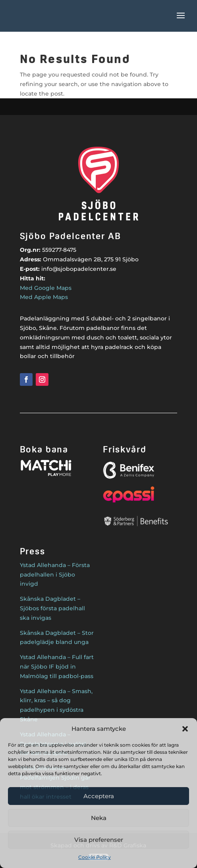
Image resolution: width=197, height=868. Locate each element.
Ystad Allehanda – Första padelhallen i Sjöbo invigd (55, 575)
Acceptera (99, 796)
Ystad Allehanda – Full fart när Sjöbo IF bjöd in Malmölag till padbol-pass (57, 667)
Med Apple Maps (44, 297)
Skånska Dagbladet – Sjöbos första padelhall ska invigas (52, 608)
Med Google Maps (46, 288)
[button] (185, 729)
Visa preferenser (99, 840)
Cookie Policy (95, 857)
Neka (99, 818)
